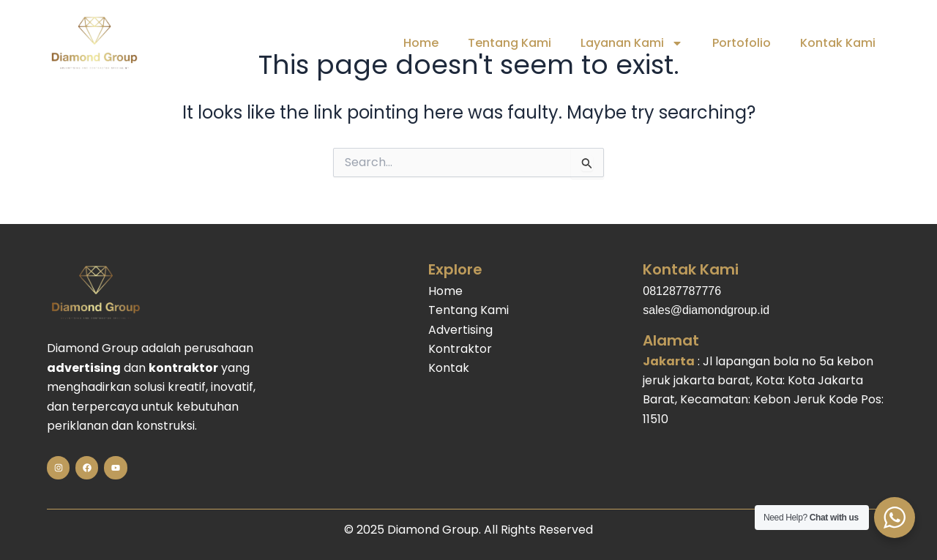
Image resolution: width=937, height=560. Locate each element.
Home (421, 43)
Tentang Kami (509, 43)
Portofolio (742, 43)
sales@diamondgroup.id (706, 310)
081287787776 (682, 291)
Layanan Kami (632, 43)
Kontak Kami (838, 43)
